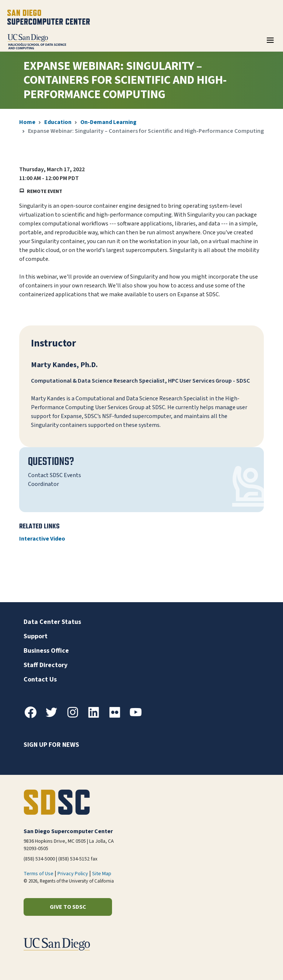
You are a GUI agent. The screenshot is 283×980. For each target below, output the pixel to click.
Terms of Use (39, 874)
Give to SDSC (68, 907)
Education (58, 122)
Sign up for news (51, 745)
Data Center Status (52, 622)
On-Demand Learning (108, 122)
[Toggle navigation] (270, 43)
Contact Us (40, 679)
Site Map (102, 874)
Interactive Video (42, 539)
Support (36, 636)
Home (27, 122)
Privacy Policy (73, 874)
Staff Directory (46, 665)
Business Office (46, 651)
